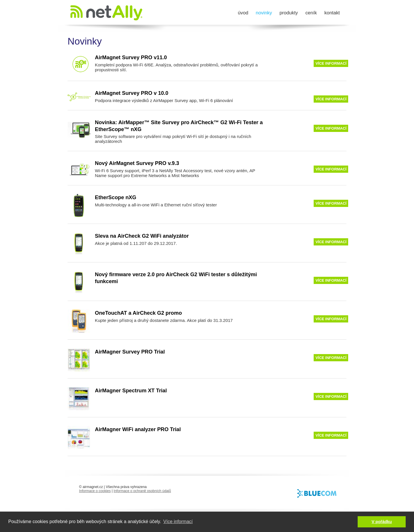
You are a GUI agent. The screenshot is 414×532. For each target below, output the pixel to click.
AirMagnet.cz (106, 13)
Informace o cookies (95, 491)
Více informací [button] (178, 522)
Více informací (331, 63)
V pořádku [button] (382, 522)
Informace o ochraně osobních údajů (142, 491)
